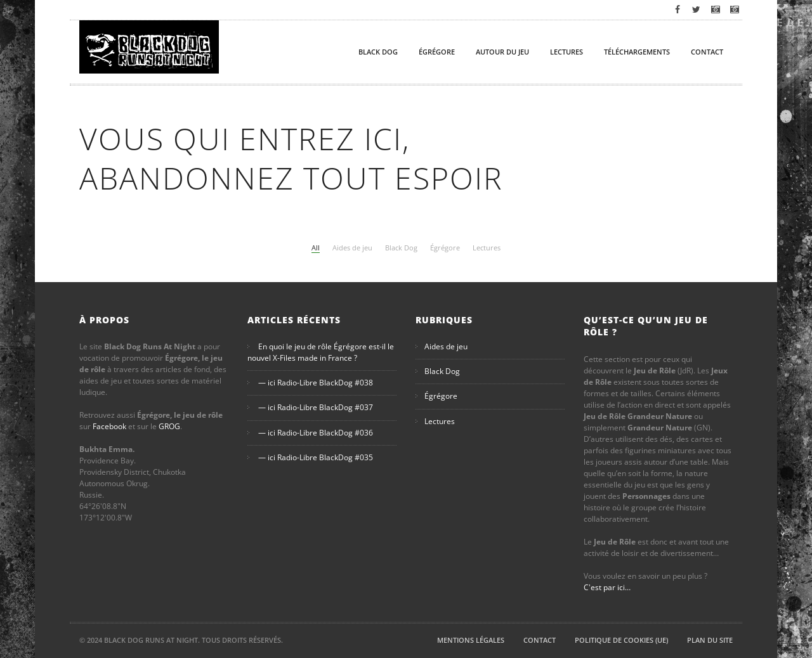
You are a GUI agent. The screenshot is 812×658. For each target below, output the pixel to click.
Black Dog (378, 52)
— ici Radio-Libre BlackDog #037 (316, 408)
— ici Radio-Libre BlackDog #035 (316, 457)
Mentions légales (471, 640)
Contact (707, 52)
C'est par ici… (607, 587)
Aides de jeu (352, 248)
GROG (169, 426)
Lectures (566, 52)
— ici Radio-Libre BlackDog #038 (316, 383)
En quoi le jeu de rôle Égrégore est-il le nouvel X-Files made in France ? (321, 352)
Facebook (109, 426)
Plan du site (710, 640)
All (316, 248)
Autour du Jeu (502, 52)
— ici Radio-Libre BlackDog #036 (316, 433)
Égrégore (437, 52)
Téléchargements (637, 52)
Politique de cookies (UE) (621, 640)
